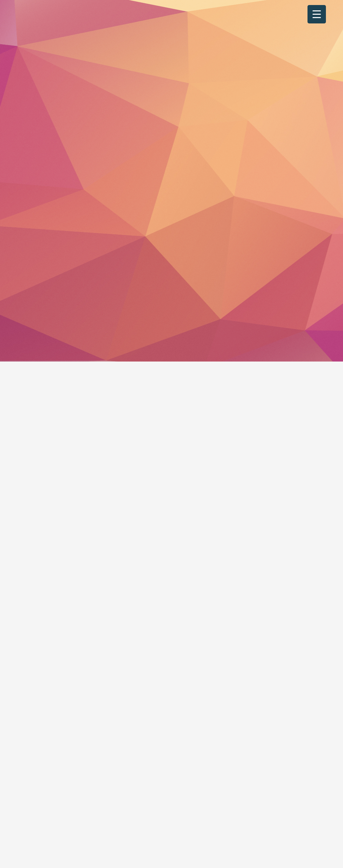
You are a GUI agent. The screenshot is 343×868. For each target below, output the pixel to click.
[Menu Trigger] (317, 14)
